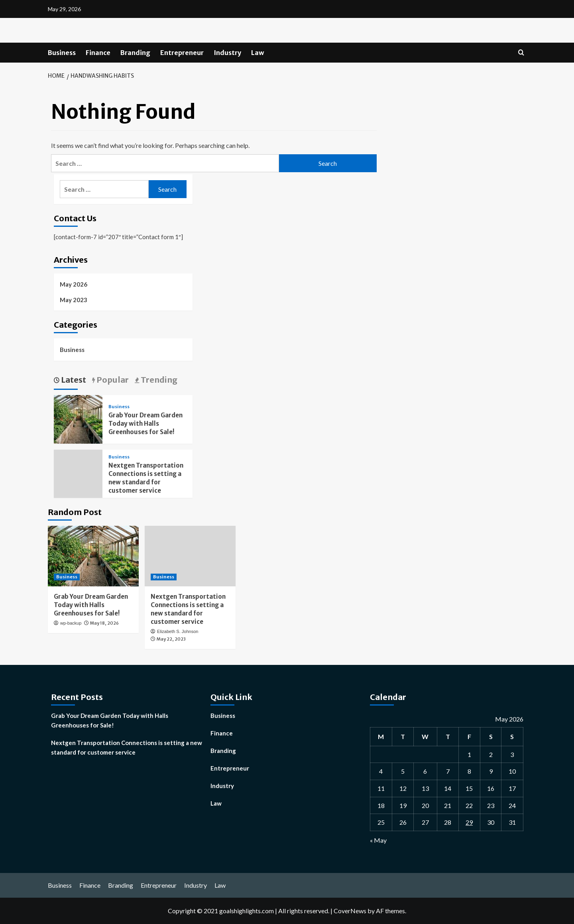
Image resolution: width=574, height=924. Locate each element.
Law (258, 53)
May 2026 (74, 284)
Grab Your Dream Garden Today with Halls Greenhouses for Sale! (145, 424)
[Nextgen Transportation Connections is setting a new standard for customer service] (190, 556)
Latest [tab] (73, 380)
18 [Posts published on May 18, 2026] (381, 805)
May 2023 (74, 300)
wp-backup (71, 623)
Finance (98, 53)
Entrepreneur (182, 53)
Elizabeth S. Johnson (178, 631)
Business (62, 53)
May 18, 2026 (104, 623)
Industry (227, 53)
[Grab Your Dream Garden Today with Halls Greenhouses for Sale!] (78, 418)
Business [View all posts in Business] (119, 407)
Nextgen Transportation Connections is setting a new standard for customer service (127, 747)
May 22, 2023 (171, 639)
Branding (135, 53)
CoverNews (350, 911)
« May (378, 840)
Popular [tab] (112, 380)
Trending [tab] (158, 380)
